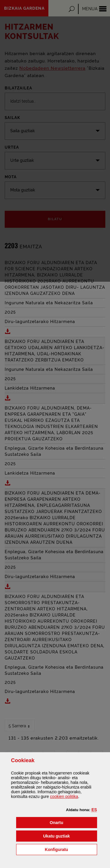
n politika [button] (64, 796)
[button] (94, 810)
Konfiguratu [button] (71, 849)
